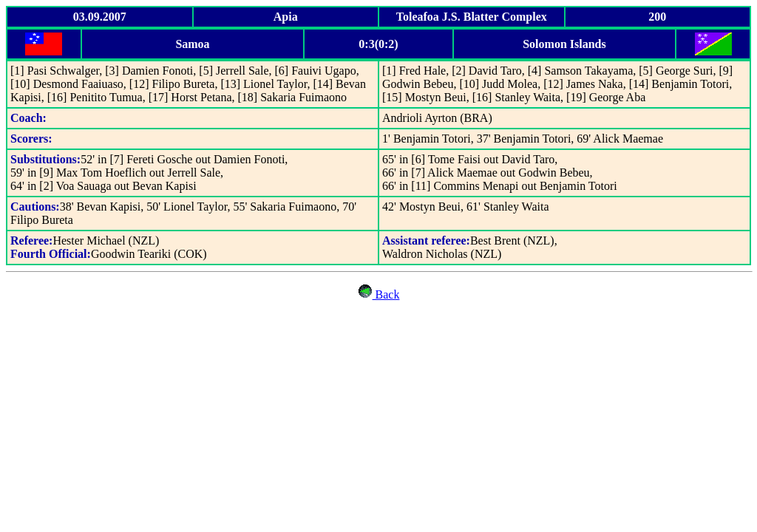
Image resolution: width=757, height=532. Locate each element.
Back (379, 294)
